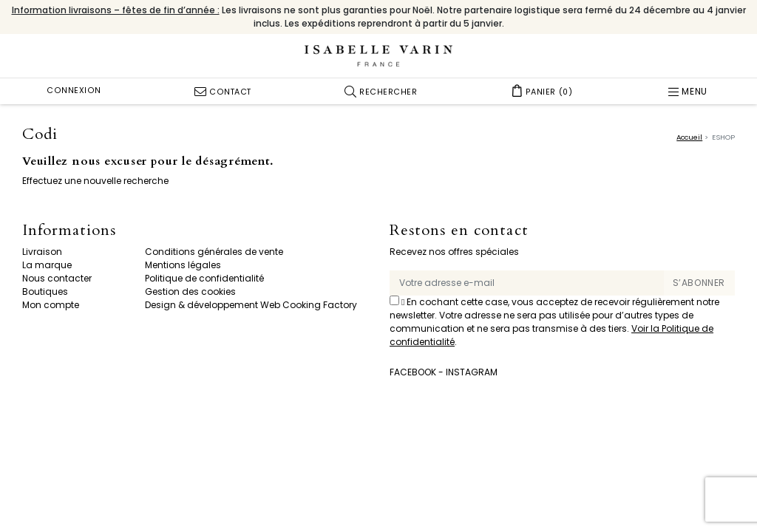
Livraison (42, 252)
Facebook (413, 372)
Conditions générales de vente (214, 252)
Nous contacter (57, 278)
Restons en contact (459, 231)
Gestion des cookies (190, 291)
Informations (69, 231)
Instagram (472, 372)
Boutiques (45, 291)
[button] (381, 91)
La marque (47, 265)
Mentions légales (183, 265)
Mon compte (51, 305)
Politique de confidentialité (204, 278)
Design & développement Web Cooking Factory (251, 305)
